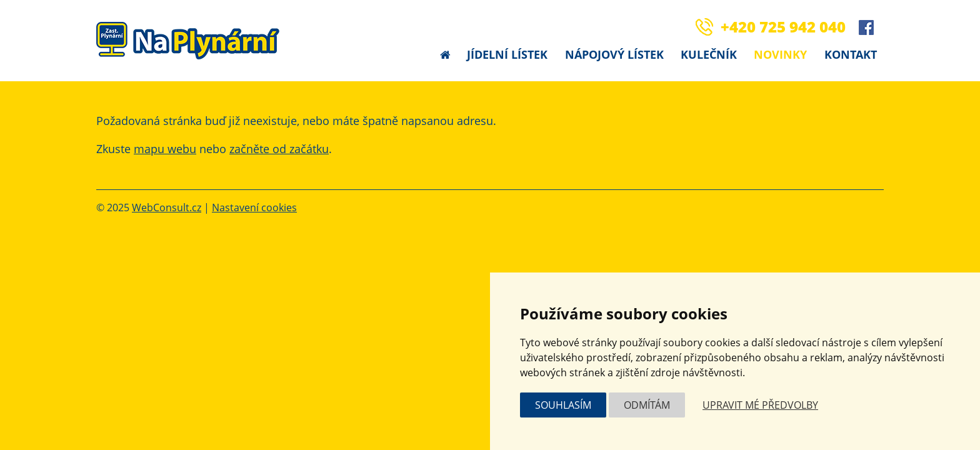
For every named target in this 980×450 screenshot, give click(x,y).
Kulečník (709, 54)
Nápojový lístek (614, 54)
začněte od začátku (279, 149)
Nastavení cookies (254, 207)
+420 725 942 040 (783, 27)
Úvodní (445, 55)
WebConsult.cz (167, 207)
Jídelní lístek (507, 54)
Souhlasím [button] (563, 405)
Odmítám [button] (647, 405)
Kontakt (851, 54)
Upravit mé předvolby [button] (760, 405)
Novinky (780, 54)
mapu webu (165, 149)
